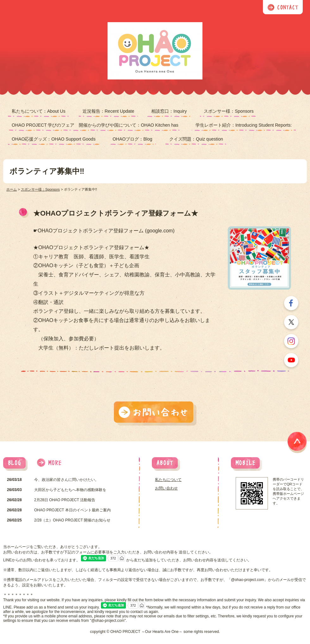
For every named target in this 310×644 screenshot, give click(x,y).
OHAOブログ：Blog (132, 139)
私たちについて (168, 480)
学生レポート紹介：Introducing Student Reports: (244, 125)
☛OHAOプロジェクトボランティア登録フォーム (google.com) (104, 231)
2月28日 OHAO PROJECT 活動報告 (65, 500)
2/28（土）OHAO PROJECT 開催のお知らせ (72, 520)
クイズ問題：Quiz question (196, 139)
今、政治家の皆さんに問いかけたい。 (66, 480)
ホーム (12, 189)
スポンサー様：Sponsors (229, 111)
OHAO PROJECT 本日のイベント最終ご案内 (72, 510)
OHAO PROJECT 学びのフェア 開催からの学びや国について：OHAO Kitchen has (95, 125)
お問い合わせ (166, 488)
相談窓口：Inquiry (169, 111)
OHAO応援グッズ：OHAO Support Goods (54, 139)
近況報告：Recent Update (108, 111)
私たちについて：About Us (39, 111)
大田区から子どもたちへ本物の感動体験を (70, 490)
